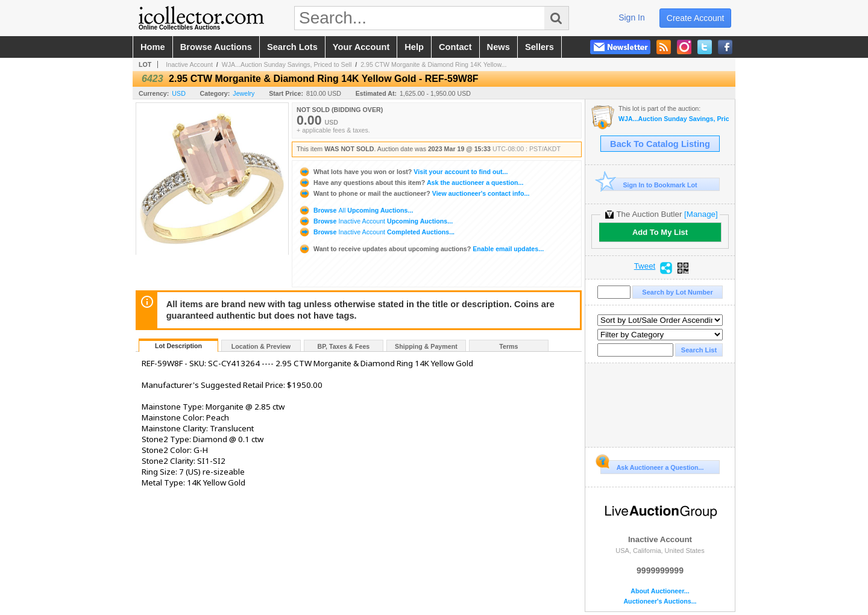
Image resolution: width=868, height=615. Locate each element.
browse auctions (216, 47)
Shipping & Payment (426, 346)
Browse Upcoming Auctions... (356, 210)
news (498, 47)
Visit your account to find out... (403, 172)
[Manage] (701, 214)
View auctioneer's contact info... (414, 193)
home (153, 47)
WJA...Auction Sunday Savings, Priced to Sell (287, 64)
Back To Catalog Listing (660, 144)
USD (179, 93)
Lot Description (178, 346)
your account (361, 47)
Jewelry (244, 93)
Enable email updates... (421, 249)
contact (455, 47)
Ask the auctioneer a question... (411, 183)
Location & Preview (261, 346)
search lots (292, 47)
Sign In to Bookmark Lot (649, 185)
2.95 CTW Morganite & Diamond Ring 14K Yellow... (433, 64)
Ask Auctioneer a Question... (652, 466)
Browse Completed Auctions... (376, 232)
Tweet (645, 266)
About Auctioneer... (660, 591)
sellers (539, 47)
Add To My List (660, 232)
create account (696, 18)
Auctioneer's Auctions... (660, 601)
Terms (508, 346)
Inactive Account (189, 64)
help (414, 47)
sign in (632, 17)
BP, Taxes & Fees (344, 346)
